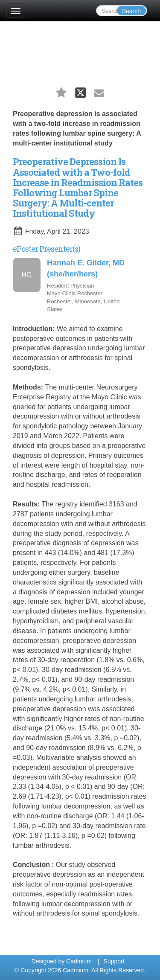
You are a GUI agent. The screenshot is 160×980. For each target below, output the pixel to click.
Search (131, 11)
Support (114, 961)
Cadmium (79, 961)
